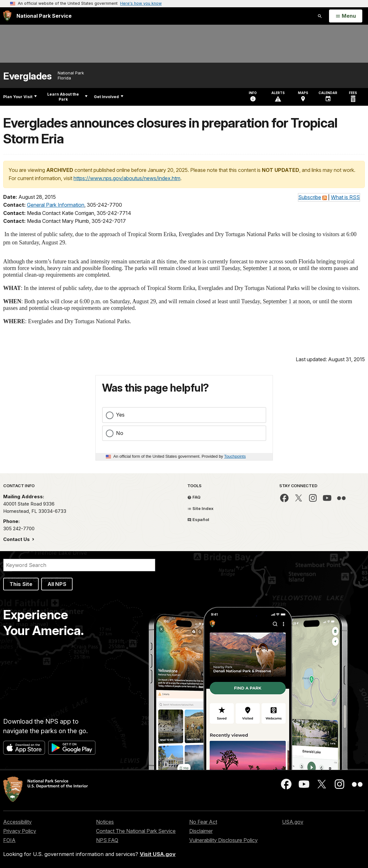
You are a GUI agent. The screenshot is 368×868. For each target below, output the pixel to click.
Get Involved (109, 97)
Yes (120, 415)
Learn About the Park (67, 97)
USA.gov (293, 822)
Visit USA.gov (158, 854)
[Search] (79, 565)
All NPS (57, 584)
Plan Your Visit (20, 97)
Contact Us (17, 539)
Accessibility (17, 822)
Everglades (27, 76)
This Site (21, 584)
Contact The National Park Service (136, 831)
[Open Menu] (346, 16)
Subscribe (310, 197)
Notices (105, 822)
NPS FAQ (107, 840)
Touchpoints (235, 456)
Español (198, 519)
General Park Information (56, 205)
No (120, 433)
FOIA (9, 840)
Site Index (200, 508)
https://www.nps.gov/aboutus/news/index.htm (127, 178)
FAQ (194, 497)
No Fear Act (203, 822)
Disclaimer (201, 831)
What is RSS (345, 197)
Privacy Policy (20, 831)
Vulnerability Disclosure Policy (223, 840)
